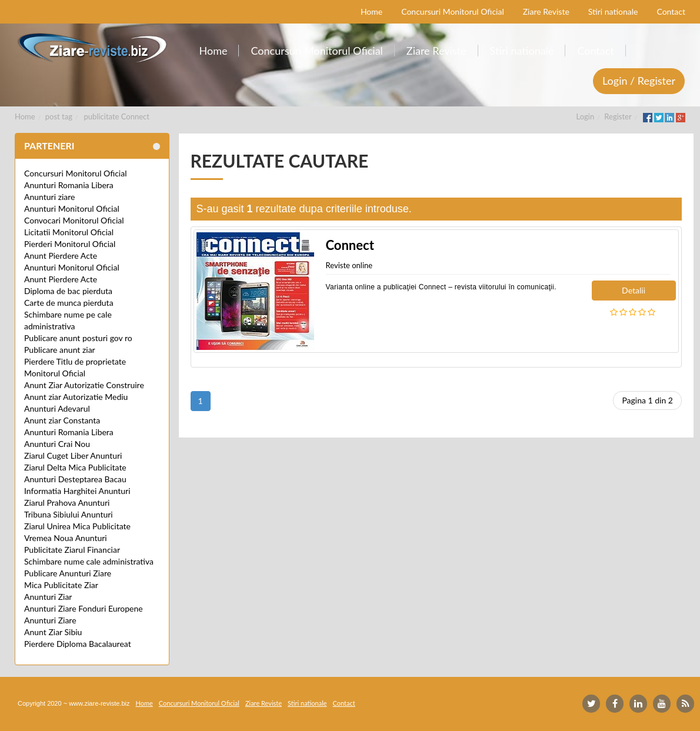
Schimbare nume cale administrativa (89, 561)
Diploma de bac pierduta (68, 291)
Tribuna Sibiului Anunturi (69, 514)
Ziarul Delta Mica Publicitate (75, 467)
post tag (59, 116)
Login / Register (639, 81)
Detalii (634, 290)
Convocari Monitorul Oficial (74, 220)
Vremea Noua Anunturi (66, 538)
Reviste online (349, 265)
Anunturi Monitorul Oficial (72, 208)
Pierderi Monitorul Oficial (70, 244)
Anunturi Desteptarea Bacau (75, 479)
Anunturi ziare (50, 197)
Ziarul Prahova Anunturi (67, 503)
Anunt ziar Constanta (62, 420)
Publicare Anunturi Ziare (68, 573)
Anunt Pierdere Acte (61, 256)
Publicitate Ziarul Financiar (72, 550)
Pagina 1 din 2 (647, 400)
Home (25, 116)
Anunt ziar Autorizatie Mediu (76, 397)
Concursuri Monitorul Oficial (76, 173)
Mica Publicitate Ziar (61, 585)
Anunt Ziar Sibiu (53, 632)
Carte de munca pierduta (69, 303)
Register (618, 116)
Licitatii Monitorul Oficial (69, 232)
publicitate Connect (117, 116)
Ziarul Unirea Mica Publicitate (77, 526)
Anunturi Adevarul (57, 408)
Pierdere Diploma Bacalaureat (78, 644)
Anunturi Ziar (48, 597)
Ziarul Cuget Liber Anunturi (73, 455)
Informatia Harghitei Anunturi (77, 491)
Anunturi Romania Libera (69, 185)
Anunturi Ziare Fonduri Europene (84, 608)
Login (586, 116)
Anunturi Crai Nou (57, 444)
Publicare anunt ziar (60, 350)
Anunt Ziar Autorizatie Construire (84, 385)
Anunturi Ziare (50, 620)
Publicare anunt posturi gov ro (78, 338)
